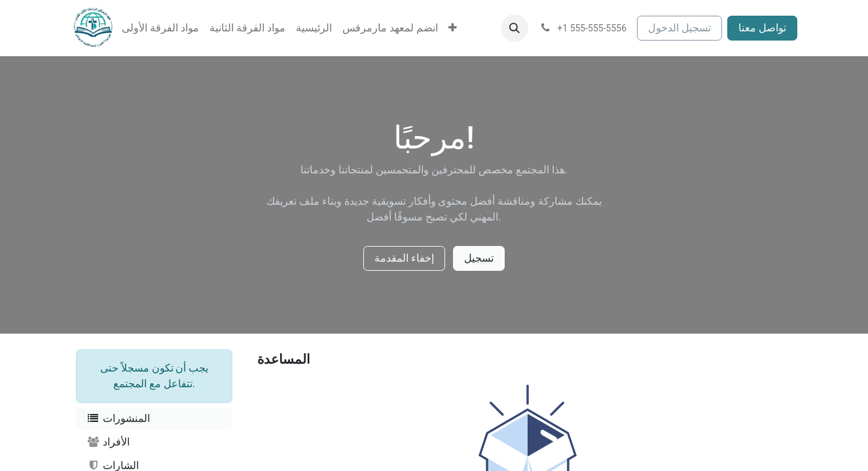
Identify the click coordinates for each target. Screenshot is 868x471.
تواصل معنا (762, 28)
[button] (515, 28)
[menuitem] (160, 28)
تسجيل (479, 258)
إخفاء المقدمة (404, 258)
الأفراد (108, 442)
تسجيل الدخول (679, 28)
